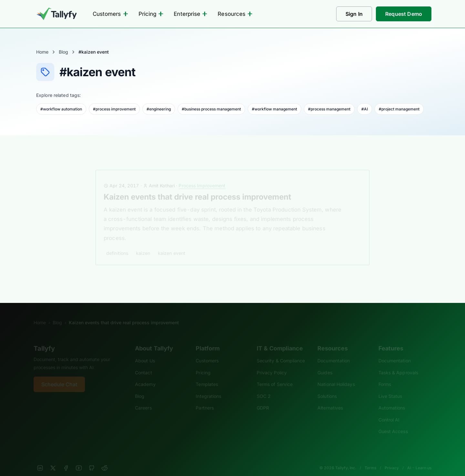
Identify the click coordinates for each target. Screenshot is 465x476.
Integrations (208, 387)
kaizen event (172, 244)
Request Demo (404, 14)
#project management (399, 109)
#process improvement (114, 109)
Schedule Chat (59, 376)
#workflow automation (61, 109)
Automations (392, 399)
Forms (385, 375)
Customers (110, 14)
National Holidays (336, 375)
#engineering (159, 109)
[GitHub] (92, 459)
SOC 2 (264, 387)
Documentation (334, 352)
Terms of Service (275, 375)
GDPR (263, 399)
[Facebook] (66, 459)
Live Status (390, 387)
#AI (365, 109)
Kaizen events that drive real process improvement (197, 188)
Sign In (354, 14)
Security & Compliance (281, 352)
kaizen (143, 244)
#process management (329, 109)
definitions (117, 244)
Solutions (327, 387)
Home (42, 52)
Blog (63, 52)
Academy (145, 375)
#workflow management (274, 109)
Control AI (389, 411)
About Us (145, 352)
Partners (205, 399)
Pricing (151, 14)
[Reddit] (105, 459)
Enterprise (191, 14)
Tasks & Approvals (398, 364)
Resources (235, 14)
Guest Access (393, 423)
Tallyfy (44, 340)
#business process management (211, 109)
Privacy (392, 459)
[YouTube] (79, 459)
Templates (207, 375)
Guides (325, 364)
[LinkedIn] (40, 459)
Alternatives (330, 399)
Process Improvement (202, 177)
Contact (144, 364)
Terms (370, 459)
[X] (53, 459)
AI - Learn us (419, 459)
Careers (143, 399)
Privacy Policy (272, 364)
